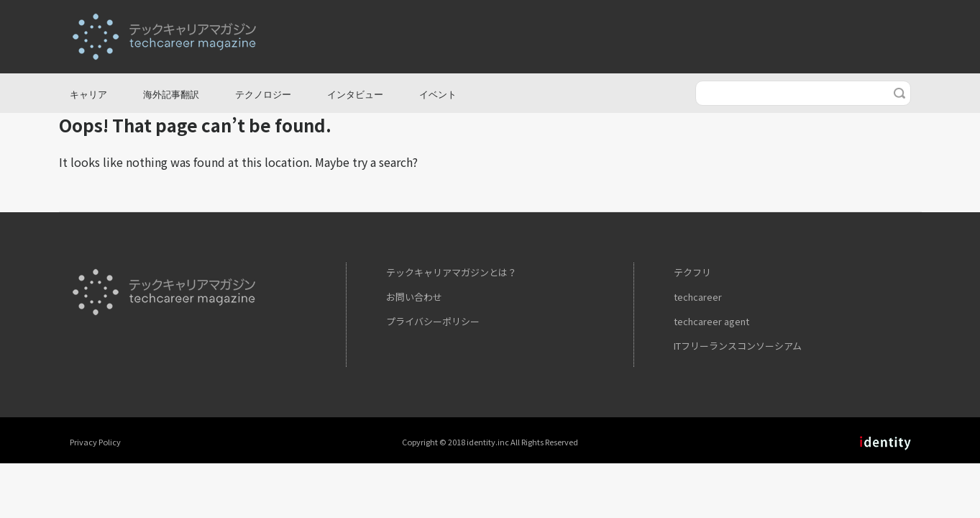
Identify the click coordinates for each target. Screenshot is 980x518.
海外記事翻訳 (171, 95)
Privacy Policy (95, 442)
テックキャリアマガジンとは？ (452, 272)
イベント (438, 95)
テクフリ (692, 272)
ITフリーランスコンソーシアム (738, 346)
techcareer (698, 297)
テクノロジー (263, 95)
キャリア (88, 95)
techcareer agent (711, 321)
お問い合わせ (414, 297)
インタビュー (355, 95)
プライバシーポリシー (433, 321)
